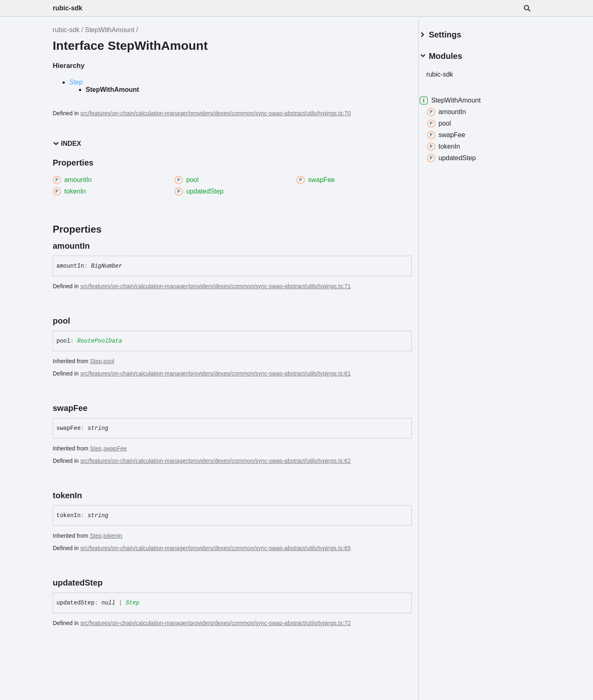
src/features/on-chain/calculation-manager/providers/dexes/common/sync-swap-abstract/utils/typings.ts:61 (216, 373)
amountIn (456, 109)
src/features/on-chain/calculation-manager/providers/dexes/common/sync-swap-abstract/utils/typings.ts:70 (216, 113)
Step (76, 82)
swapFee (115, 448)
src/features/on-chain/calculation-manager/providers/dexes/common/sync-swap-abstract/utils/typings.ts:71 (216, 286)
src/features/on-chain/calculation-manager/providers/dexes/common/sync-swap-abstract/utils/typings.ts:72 (216, 623)
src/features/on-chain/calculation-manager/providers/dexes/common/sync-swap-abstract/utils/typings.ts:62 (216, 461)
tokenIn (113, 536)
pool (109, 361)
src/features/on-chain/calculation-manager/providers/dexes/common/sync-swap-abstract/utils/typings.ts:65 (216, 548)
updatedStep (461, 155)
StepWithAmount (110, 30)
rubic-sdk (68, 8)
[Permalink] (97, 246)
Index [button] (67, 143)
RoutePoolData (99, 341)
